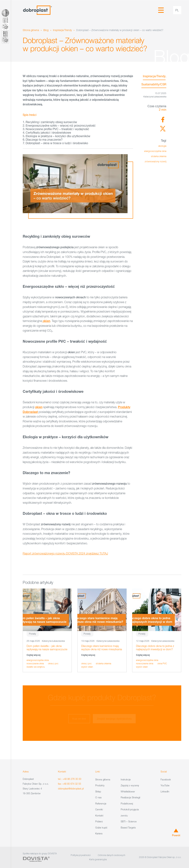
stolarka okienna (159, 156)
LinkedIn (165, 791)
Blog (46, 30)
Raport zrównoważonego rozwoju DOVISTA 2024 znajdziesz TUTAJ (65, 553)
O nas (98, 797)
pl (177, 10)
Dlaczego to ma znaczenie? (44, 139)
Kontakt (99, 816)
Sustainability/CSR (154, 84)
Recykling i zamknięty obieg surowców (51, 122)
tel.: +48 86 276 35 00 (70, 779)
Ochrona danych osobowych (111, 855)
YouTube (165, 785)
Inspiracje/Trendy (62, 30)
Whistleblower (128, 791)
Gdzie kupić (101, 828)
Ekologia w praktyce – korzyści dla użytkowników (58, 136)
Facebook (166, 779)
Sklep (98, 791)
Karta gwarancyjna (98, 859)
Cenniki (99, 809)
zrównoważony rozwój (156, 161)
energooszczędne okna (155, 151)
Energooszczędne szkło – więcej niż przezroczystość (61, 125)
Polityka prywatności (81, 855)
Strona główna (31, 30)
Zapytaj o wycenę (130, 785)
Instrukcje (126, 779)
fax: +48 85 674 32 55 (69, 784)
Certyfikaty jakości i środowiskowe (48, 132)
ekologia (162, 146)
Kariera (99, 833)
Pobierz (99, 821)
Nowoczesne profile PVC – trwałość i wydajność (57, 129)
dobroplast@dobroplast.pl (71, 789)
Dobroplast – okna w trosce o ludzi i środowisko (57, 143)
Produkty (100, 785)
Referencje (101, 803)
